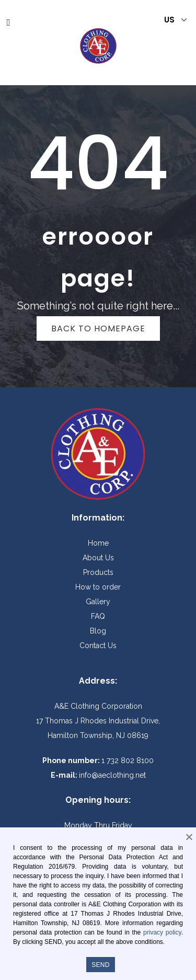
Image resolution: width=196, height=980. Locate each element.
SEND (100, 965)
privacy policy (162, 932)
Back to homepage (98, 328)
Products (98, 572)
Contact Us (98, 645)
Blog (98, 631)
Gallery (98, 602)
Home (98, 543)
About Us (98, 558)
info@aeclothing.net (112, 775)
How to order (98, 587)
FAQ (98, 616)
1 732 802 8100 (128, 760)
